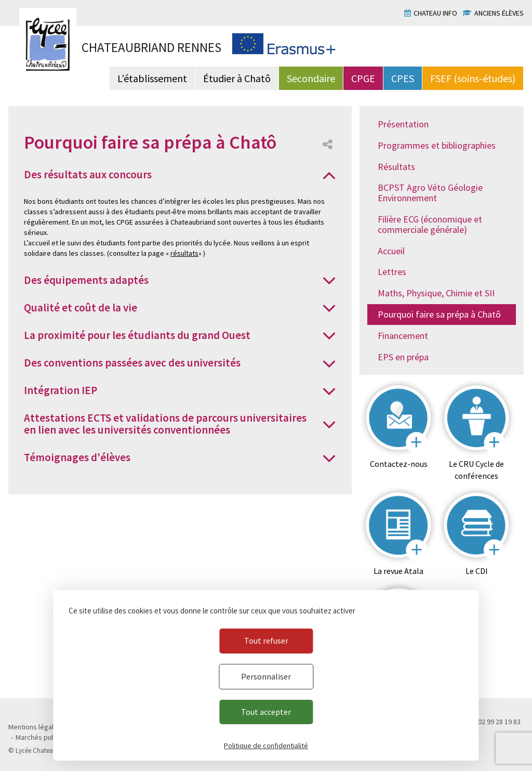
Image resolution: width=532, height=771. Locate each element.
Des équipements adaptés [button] (86, 280)
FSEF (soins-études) (473, 78)
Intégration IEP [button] (61, 390)
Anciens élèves (499, 13)
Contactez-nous (399, 464)
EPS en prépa (403, 357)
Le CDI (477, 571)
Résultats (396, 167)
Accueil (391, 251)
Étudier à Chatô (237, 78)
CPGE (363, 78)
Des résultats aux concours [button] (88, 174)
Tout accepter (266, 712)
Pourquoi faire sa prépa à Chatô (439, 314)
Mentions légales (35, 727)
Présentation (403, 124)
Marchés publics (41, 737)
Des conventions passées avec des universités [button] (132, 363)
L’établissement (152, 78)
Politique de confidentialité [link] (266, 746)
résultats (184, 253)
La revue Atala (398, 571)
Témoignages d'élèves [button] (77, 457)
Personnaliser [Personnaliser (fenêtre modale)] (266, 676)
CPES (403, 78)
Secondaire (311, 78)
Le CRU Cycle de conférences (476, 470)
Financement (403, 336)
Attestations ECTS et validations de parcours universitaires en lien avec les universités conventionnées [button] (165, 424)
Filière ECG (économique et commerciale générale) (430, 224)
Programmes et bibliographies (437, 145)
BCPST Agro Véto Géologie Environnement (430, 193)
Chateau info (435, 13)
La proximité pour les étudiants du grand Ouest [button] (137, 335)
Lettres (392, 272)
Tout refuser (266, 641)
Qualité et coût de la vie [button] (81, 308)
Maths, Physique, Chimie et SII (436, 293)
